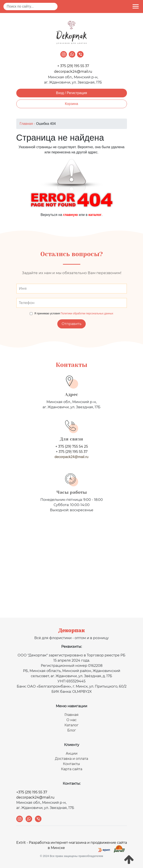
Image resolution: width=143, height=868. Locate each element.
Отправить (71, 324)
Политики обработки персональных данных (87, 313)
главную (70, 215)
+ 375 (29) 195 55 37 (73, 66)
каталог (95, 215)
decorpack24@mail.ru (73, 72)
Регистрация (77, 93)
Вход (60, 93)
